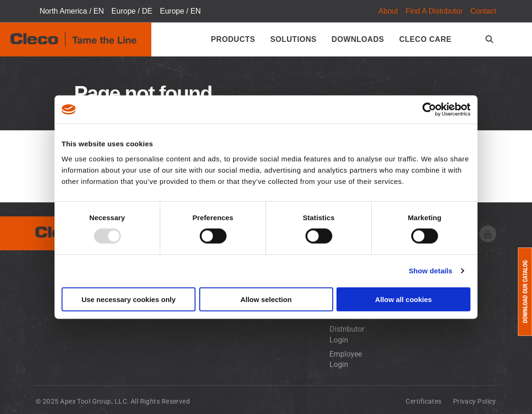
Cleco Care (425, 39)
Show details (431, 271)
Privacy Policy (475, 401)
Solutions (293, 39)
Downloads (358, 39)
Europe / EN (180, 11)
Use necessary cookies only (128, 299)
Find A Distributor (434, 11)
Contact (483, 11)
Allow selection (266, 299)
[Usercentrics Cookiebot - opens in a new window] (429, 110)
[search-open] (491, 39)
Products (233, 39)
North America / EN (72, 11)
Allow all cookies (403, 299)
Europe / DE (132, 11)
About (388, 11)
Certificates (423, 401)
